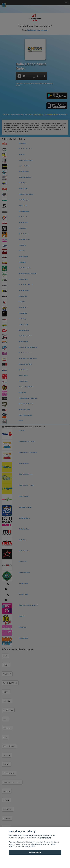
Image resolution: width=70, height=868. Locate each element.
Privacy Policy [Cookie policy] (46, 838)
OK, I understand (35, 852)
